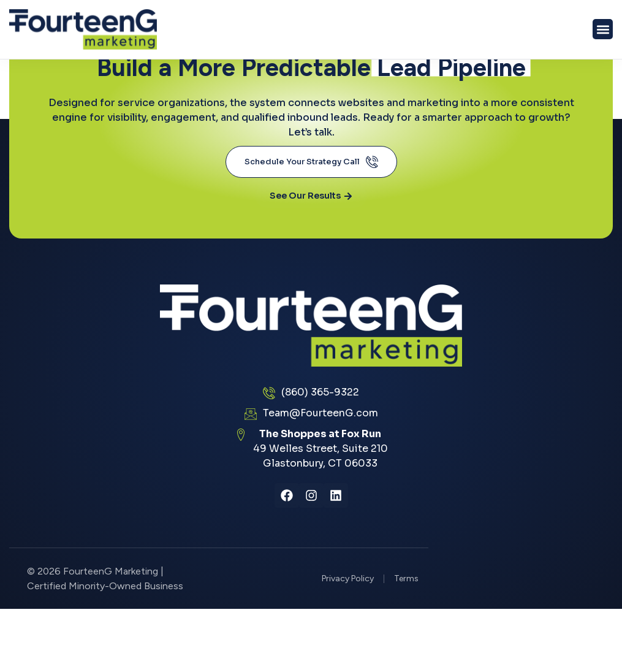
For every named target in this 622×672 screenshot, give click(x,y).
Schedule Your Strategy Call (311, 162)
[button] (603, 29)
